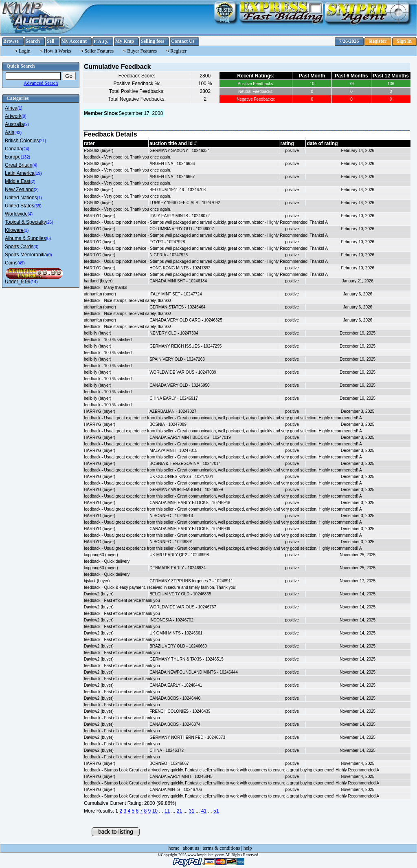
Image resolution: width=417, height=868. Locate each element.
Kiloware (14, 230)
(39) (38, 206)
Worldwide (16, 214)
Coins (11, 263)
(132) (25, 157)
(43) (18, 133)
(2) (26, 124)
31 (192, 811)
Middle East (18, 181)
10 (155, 811)
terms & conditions (221, 848)
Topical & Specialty (25, 222)
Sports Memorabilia (26, 255)
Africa (11, 108)
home (174, 848)
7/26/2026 (349, 41)
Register (378, 41)
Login (25, 51)
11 (167, 811)
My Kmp (125, 41)
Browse (11, 41)
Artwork (13, 116)
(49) (21, 263)
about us (191, 848)
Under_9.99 (18, 282)
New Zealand (19, 189)
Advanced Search (41, 83)
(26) (50, 222)
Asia (10, 132)
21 (179, 811)
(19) (38, 173)
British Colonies (22, 141)
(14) (34, 282)
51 (216, 811)
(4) (35, 165)
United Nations (21, 198)
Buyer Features (142, 51)
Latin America (20, 173)
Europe (13, 157)
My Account (74, 41)
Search (33, 41)
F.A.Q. (101, 41)
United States (20, 206)
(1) (20, 108)
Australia (14, 124)
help (248, 848)
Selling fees (153, 41)
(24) (26, 149)
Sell (51, 41)
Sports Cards (19, 247)
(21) (42, 141)
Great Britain (19, 165)
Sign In (404, 41)
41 (204, 811)
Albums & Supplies (25, 238)
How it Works (58, 51)
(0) (24, 116)
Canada (13, 149)
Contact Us (183, 41)
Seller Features (99, 51)
